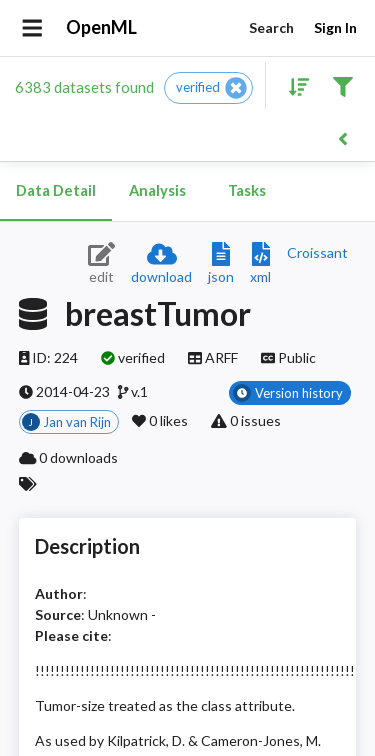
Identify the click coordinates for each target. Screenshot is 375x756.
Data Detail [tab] (56, 191)
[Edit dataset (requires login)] (101, 264)
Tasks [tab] (247, 191)
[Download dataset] (161, 264)
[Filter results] (342, 85)
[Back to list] (342, 137)
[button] (208, 88)
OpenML (102, 28)
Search (271, 28)
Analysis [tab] (157, 191)
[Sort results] (293, 85)
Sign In (335, 28)
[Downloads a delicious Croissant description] (317, 252)
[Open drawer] (32, 28)
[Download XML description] (260, 264)
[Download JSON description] (221, 264)
